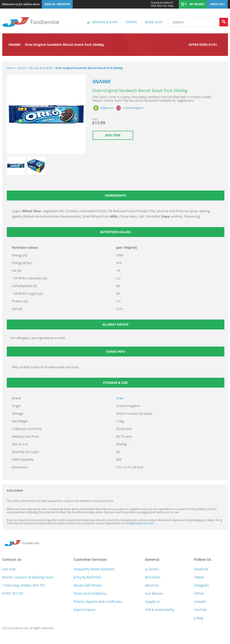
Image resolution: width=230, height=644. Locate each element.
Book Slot (154, 22)
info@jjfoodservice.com (139, 523)
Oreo (120, 398)
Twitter (199, 577)
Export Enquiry (84, 610)
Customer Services (90, 559)
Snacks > (23, 68)
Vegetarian (107, 108)
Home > (12, 68)
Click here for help (162, 4)
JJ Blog (198, 618)
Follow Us (202, 559)
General (152, 559)
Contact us (12, 559)
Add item (113, 135)
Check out (217, 4)
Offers (131, 22)
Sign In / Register (57, 4)
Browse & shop (105, 22)
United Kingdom (133, 108)
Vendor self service (88, 585)
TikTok (199, 593)
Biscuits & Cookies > (42, 68)
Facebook (201, 569)
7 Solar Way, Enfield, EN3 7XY (24, 585)
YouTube (200, 610)
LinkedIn (200, 601)
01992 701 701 (13, 593)
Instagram (201, 585)
